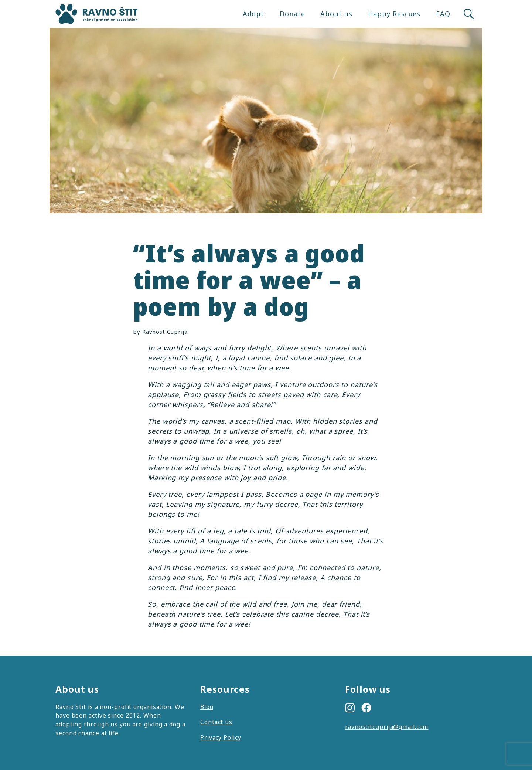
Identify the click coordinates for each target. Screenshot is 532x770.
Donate (292, 14)
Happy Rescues (394, 14)
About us (336, 14)
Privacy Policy (221, 737)
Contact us (216, 722)
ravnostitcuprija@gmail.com (387, 727)
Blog (207, 707)
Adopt (254, 14)
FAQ (443, 14)
